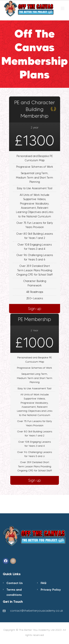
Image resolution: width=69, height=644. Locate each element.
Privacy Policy (51, 590)
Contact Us (15, 583)
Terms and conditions (14, 592)
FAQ (44, 583)
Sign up (34, 309)
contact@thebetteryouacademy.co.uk (37, 611)
